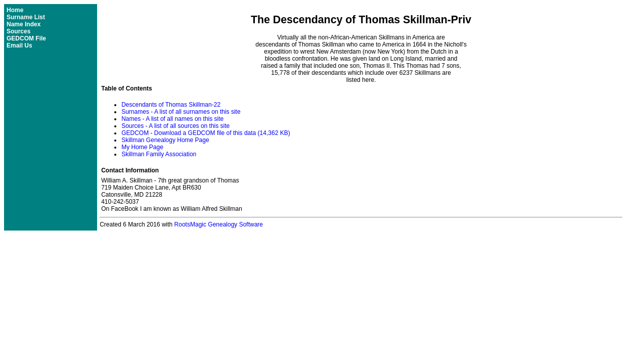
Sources (18, 31)
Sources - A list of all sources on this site (175, 126)
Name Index (24, 24)
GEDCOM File (26, 38)
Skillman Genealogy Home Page (165, 140)
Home (15, 10)
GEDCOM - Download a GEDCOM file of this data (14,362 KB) (206, 133)
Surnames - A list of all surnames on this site (181, 112)
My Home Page (142, 147)
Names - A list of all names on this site (172, 119)
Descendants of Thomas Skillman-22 (171, 105)
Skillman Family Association (159, 154)
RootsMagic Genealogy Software (219, 224)
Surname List (26, 17)
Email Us (19, 45)
